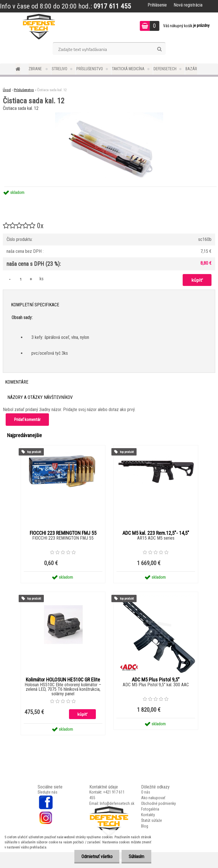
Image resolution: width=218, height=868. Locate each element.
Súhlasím (136, 857)
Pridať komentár (27, 420)
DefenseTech (165, 69)
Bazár (191, 69)
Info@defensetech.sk (117, 803)
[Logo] (39, 27)
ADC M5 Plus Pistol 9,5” (156, 680)
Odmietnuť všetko (97, 857)
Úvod (7, 90)
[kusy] (21, 279)
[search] (159, 49)
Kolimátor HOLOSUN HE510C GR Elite (63, 680)
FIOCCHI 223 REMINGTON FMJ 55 (63, 533)
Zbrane (36, 69)
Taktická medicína (128, 69)
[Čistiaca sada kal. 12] (109, 115)
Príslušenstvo (90, 69)
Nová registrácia (188, 5)
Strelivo (60, 69)
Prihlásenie (157, 5)
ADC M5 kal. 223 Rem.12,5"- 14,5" (156, 533)
